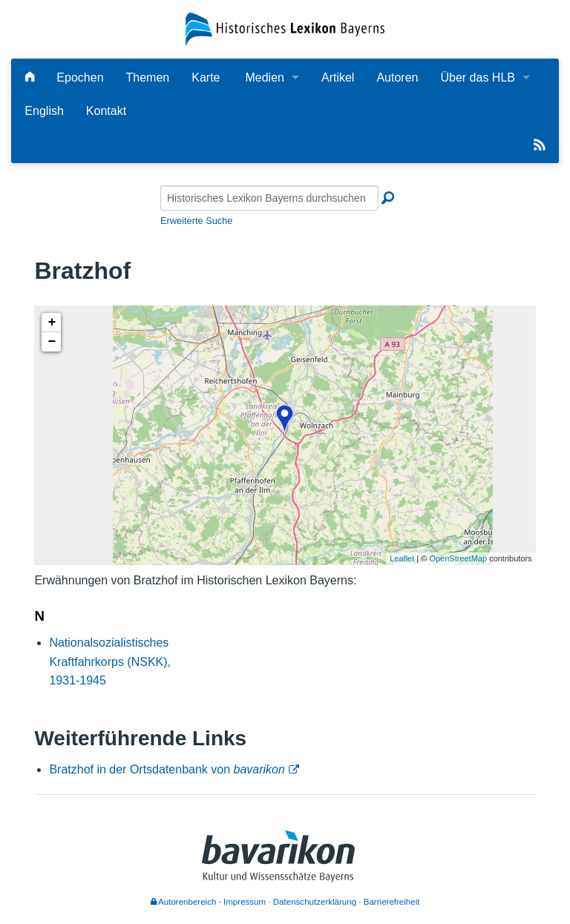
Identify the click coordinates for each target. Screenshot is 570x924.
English (44, 111)
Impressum (245, 902)
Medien (264, 77)
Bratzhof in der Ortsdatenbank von (167, 769)
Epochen (80, 77)
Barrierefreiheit (392, 902)
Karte (206, 77)
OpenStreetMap (458, 558)
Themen (148, 77)
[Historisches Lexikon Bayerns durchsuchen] (269, 198)
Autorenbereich (184, 902)
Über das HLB (478, 77)
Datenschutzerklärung (315, 902)
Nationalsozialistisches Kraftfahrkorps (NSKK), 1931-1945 (110, 661)
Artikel (338, 77)
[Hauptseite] (30, 77)
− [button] (52, 342)
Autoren (397, 77)
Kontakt (106, 111)
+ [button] (52, 323)
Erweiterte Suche (196, 221)
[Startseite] (285, 29)
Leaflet (402, 558)
